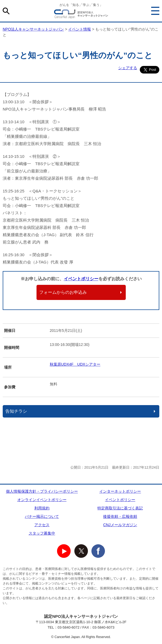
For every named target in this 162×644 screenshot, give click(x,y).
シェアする (128, 68)
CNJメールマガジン (120, 525)
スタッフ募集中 (42, 533)
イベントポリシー (81, 279)
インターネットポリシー (120, 491)
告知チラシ (16, 411)
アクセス (42, 525)
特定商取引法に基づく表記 (120, 508)
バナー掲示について (42, 516)
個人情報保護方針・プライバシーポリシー (42, 491)
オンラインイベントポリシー (42, 500)
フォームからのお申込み (63, 292)
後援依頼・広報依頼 (120, 516)
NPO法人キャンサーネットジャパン (81, 15)
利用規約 (42, 508)
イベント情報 (80, 29)
